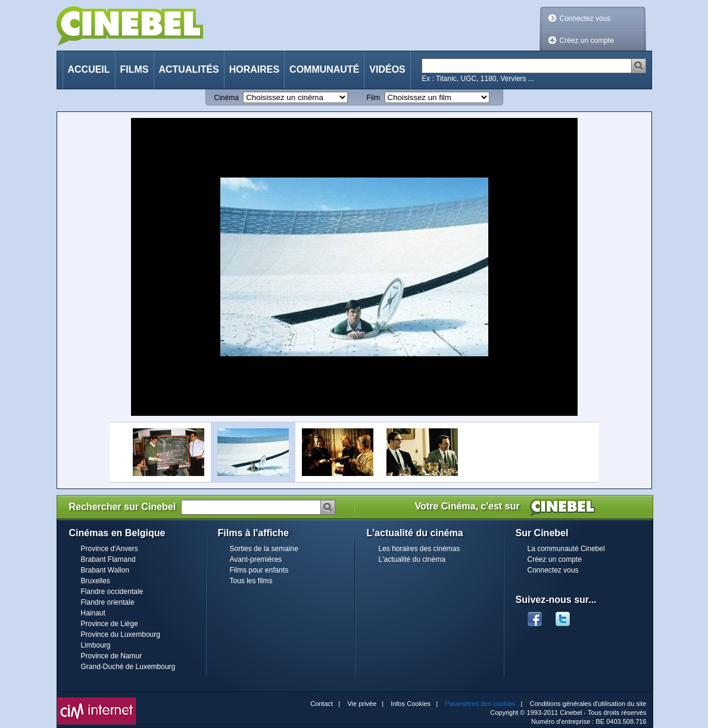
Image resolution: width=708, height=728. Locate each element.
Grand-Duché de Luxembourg (128, 667)
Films (135, 69)
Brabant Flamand (108, 559)
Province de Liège (110, 624)
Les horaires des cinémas (420, 549)
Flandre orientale (108, 602)
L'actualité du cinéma (412, 559)
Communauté (324, 69)
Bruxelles (96, 581)
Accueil (89, 69)
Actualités (189, 69)
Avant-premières (256, 559)
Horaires (254, 69)
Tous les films (251, 581)
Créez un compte (587, 41)
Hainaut (93, 613)
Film (374, 98)
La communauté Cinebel (566, 549)
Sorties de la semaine (264, 549)
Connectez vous (585, 18)
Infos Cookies (411, 704)
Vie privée (362, 704)
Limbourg (96, 645)
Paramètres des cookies (480, 704)
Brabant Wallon (105, 570)
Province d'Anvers (110, 549)
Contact (322, 704)
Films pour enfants (259, 570)
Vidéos (387, 69)
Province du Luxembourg (121, 634)
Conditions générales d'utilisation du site (588, 704)
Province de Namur (112, 656)
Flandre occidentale (112, 592)
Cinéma (227, 98)
